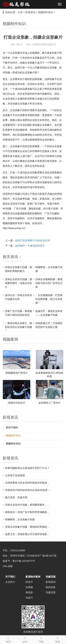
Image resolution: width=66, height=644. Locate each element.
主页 (20, 12)
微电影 (29, 592)
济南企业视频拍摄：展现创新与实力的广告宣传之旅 (49, 283)
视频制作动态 (13, 444)
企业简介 (10, 582)
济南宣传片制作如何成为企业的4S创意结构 (29, 490)
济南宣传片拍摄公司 (14, 194)
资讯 (14, 257)
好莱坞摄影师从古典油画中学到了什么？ (27, 468)
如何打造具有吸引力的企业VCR (33, 240)
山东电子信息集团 (15, 475)
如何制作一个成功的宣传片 (30, 246)
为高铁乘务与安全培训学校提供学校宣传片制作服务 (33, 483)
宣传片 (29, 582)
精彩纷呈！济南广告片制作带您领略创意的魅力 (31, 512)
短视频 (29, 587)
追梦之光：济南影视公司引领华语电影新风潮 (30, 534)
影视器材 (51, 582)
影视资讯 (30, 12)
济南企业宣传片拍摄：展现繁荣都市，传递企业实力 (18, 283)
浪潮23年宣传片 (17, 403)
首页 (8, 639)
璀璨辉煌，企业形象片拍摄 (20, 519)
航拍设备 (51, 587)
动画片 (29, 598)
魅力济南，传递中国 (16, 497)
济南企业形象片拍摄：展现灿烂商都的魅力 (29, 527)
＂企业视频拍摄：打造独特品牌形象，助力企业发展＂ (49, 299)
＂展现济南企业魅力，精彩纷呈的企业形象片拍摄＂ (18, 327)
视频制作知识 (46, 12)
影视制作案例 (33, 577)
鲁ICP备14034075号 (24, 561)
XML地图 (8, 566)
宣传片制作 (12, 427)
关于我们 (10, 577)
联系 (58, 639)
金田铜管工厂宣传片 (49, 403)
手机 (41, 639)
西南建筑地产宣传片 (17, 373)
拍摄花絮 (51, 577)
